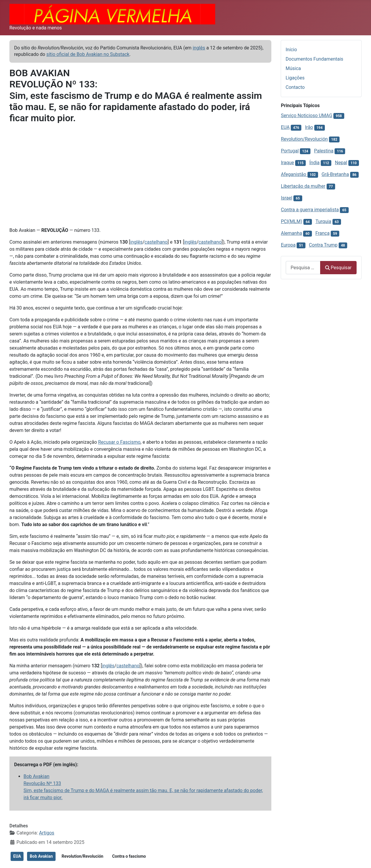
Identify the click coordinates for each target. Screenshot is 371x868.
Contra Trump (323, 245)
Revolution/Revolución (83, 856)
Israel (287, 198)
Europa (288, 245)
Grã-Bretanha (335, 174)
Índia (314, 163)
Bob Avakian (41, 856)
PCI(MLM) (292, 221)
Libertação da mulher (303, 186)
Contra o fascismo (129, 856)
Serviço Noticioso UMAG (307, 115)
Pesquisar (338, 268)
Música (293, 68)
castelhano (156, 242)
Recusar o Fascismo (119, 442)
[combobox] (303, 268)
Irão (309, 127)
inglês (199, 48)
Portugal (290, 151)
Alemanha (292, 233)
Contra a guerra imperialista (310, 210)
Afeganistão (294, 174)
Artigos (47, 833)
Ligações (295, 78)
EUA (17, 856)
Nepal (341, 163)
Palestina (324, 151)
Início (291, 50)
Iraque (288, 163)
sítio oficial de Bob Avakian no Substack (88, 54)
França (322, 233)
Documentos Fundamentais (315, 59)
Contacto (295, 87)
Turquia (323, 221)
